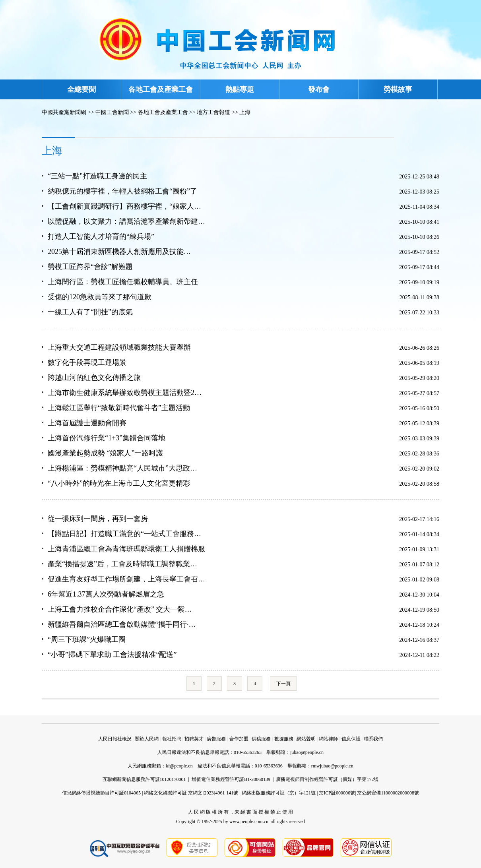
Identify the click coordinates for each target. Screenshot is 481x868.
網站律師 (328, 739)
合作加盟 (239, 739)
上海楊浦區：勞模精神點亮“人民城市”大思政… (122, 468)
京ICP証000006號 (337, 793)
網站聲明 (306, 739)
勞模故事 (398, 89)
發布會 (319, 89)
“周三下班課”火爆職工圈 (87, 639)
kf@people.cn (179, 766)
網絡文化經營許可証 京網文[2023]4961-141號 (191, 793)
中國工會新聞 (112, 112)
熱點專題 (240, 89)
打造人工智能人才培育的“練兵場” (101, 236)
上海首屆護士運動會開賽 (87, 423)
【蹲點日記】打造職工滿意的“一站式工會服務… (124, 534)
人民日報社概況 (115, 739)
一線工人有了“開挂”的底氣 (90, 312)
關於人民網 (147, 739)
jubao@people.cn (307, 752)
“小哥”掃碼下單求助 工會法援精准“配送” (112, 655)
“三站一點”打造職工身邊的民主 (97, 176)
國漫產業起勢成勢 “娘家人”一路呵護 (105, 453)
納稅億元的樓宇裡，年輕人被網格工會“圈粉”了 (122, 191)
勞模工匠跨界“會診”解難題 (90, 267)
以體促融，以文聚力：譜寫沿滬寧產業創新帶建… (126, 221)
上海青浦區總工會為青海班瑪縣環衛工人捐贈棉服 (126, 549)
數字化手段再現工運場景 (87, 362)
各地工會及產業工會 (161, 89)
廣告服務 (216, 739)
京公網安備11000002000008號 (388, 793)
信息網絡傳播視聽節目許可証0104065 (101, 793)
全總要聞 (81, 89)
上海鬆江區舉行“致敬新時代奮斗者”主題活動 (119, 408)
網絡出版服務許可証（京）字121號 (279, 793)
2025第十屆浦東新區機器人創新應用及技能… (119, 252)
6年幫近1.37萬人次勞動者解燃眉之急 (106, 594)
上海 (245, 112)
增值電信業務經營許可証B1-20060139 (231, 779)
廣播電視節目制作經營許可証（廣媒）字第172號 (327, 779)
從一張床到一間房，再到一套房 (98, 519)
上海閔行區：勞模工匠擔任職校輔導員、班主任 (123, 282)
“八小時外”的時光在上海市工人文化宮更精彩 (119, 483)
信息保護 (351, 739)
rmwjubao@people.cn (332, 766)
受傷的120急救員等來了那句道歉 (100, 297)
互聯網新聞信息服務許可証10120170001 (144, 779)
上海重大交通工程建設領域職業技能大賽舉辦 (119, 347)
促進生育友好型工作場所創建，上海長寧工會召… (126, 579)
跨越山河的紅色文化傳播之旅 (94, 378)
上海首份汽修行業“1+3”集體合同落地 (107, 438)
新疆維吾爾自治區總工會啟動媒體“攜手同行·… (122, 624)
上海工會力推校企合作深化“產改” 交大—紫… (120, 609)
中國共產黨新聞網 (64, 112)
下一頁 (283, 684)
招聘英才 (194, 739)
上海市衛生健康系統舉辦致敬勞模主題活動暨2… (125, 393)
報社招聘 (172, 739)
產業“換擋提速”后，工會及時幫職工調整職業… (122, 564)
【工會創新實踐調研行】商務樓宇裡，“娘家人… (124, 206)
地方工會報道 (213, 112)
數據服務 (284, 739)
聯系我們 (373, 739)
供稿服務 (261, 739)
